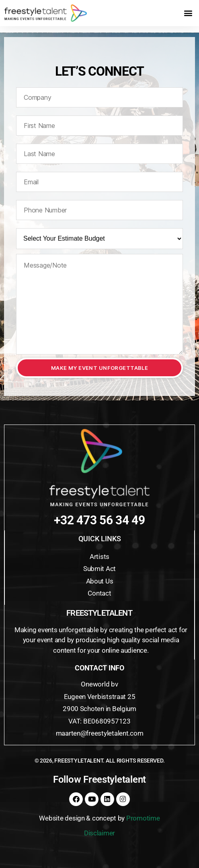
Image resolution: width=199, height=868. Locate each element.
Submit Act (99, 569)
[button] (188, 13)
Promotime (143, 818)
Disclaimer (99, 833)
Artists (99, 557)
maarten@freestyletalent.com (100, 733)
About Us (100, 581)
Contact (99, 593)
